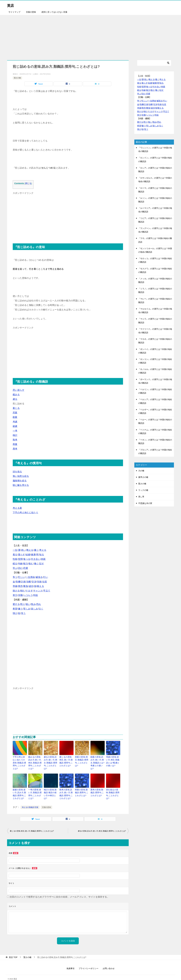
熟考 (15, 440)
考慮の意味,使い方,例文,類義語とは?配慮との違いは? (113, 761)
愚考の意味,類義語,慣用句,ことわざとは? (97, 788)
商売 (20, 586)
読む (20, 568)
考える (43, 550)
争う (15, 577)
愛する (16, 604)
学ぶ (15, 568)
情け (15, 613)
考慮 (15, 422)
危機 (18, 582)
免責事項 (70, 963)
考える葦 (17, 508)
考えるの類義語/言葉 (30, 802)
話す (42, 564)
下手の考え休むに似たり (25, 513)
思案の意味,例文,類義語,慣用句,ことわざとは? (82, 759)
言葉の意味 (31, 12)
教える (30, 550)
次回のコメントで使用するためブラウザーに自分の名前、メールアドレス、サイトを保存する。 (59, 891)
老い (23, 550)
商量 (15, 444)
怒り (23, 604)
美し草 (141, 497)
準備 (15, 586)
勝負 (26, 586)
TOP (13, 952)
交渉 (34, 582)
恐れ (39, 604)
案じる (16, 408)
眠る (15, 564)
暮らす (22, 555)
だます (29, 591)
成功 (31, 586)
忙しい (22, 577)
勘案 (15, 417)
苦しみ (27, 609)
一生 (15, 550)
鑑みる (16, 395)
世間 (20, 559)
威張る (39, 577)
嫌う (20, 609)
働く (36, 564)
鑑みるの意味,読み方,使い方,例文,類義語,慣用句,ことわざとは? (35, 761)
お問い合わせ (109, 963)
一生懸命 (30, 577)
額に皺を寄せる (21, 485)
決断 (29, 582)
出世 (45, 582)
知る (42, 555)
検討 (15, 435)
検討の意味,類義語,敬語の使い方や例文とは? (50, 788)
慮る (15, 399)
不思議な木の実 (145, 503)
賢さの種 (17, 78)
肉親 (43, 559)
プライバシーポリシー (89, 963)
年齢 (20, 564)
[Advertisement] (90, 36)
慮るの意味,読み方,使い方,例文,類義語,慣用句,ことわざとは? (51, 761)
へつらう (28, 595)
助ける (16, 591)
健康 (33, 555)
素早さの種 (143, 477)
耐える (41, 586)
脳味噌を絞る (20, 481)
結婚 (28, 555)
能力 (26, 564)
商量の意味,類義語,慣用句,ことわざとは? (82, 788)
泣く (41, 609)
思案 (15, 413)
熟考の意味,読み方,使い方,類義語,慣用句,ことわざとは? (66, 789)
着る (15, 555)
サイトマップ (14, 12)
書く (36, 550)
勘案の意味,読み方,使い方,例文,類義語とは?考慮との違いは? (97, 761)
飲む (31, 564)
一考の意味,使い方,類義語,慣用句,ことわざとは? (35, 788)
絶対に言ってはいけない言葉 (54, 12)
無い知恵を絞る (21, 476)
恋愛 (26, 568)
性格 (15, 559)
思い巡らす (19, 390)
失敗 (39, 582)
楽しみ (34, 609)
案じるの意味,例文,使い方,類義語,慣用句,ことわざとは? (66, 761)
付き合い (36, 559)
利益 (36, 595)
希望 (15, 609)
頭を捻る (17, 472)
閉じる (28, 183)
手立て (47, 591)
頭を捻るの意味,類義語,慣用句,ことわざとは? (113, 788)
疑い (28, 604)
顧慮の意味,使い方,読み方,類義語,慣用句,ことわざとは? (20, 789)
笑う (23, 613)
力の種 (141, 471)
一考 (15, 431)
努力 (15, 595)
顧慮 (15, 426)
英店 (11, 5)
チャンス (38, 591)
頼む (23, 591)
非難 (20, 595)
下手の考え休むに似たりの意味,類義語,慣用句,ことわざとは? (20, 761)
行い (46, 577)
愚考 (15, 449)
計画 (23, 582)
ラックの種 (143, 490)
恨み (33, 604)
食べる (27, 559)
